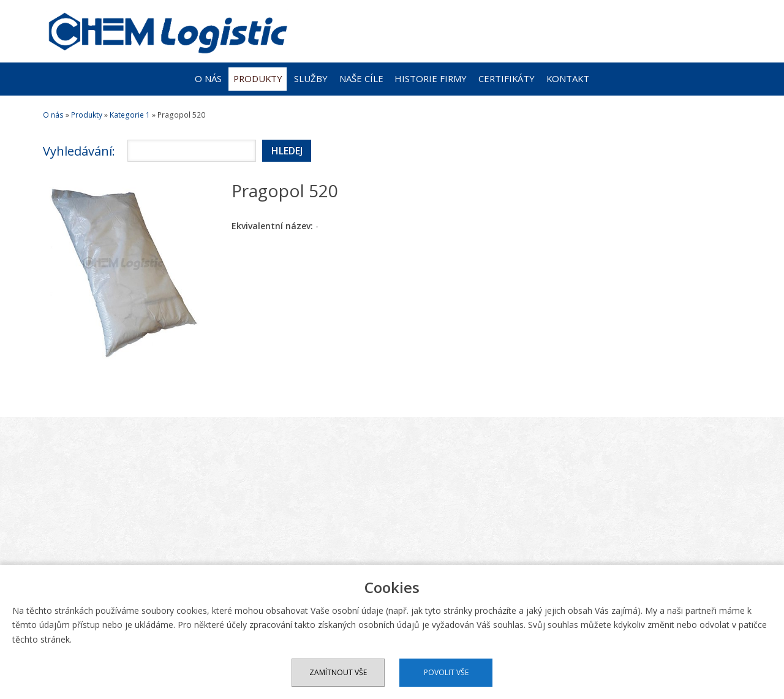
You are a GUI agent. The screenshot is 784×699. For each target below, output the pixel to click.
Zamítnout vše (338, 672)
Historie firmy (431, 78)
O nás (208, 78)
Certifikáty (507, 78)
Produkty (258, 78)
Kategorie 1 (130, 115)
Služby (311, 78)
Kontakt (568, 78)
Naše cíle (361, 78)
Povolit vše (446, 672)
